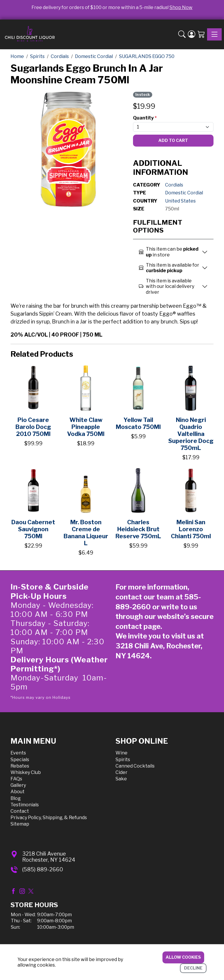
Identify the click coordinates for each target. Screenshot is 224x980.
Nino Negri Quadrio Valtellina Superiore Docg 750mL (191, 434)
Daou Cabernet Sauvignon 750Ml (33, 529)
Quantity (145, 118)
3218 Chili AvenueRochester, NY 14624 (49, 857)
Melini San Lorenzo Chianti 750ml (191, 529)
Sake (121, 779)
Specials (20, 760)
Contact (20, 811)
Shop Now (181, 7)
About (17, 792)
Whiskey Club (26, 772)
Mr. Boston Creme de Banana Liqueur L (86, 533)
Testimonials (25, 805)
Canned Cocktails (135, 766)
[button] (182, 34)
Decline (193, 968)
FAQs (16, 779)
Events (18, 753)
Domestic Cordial (184, 193)
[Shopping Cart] (201, 34)
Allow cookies (183, 957)
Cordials (174, 185)
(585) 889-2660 (43, 869)
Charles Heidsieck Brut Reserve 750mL (138, 529)
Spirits (123, 760)
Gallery (18, 785)
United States (180, 201)
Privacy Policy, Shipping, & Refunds (49, 818)
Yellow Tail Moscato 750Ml (138, 423)
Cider (121, 772)
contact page (138, 626)
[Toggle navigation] (214, 34)
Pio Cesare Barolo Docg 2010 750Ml (33, 427)
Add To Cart (173, 140)
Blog (16, 798)
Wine (121, 753)
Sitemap (20, 824)
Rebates (20, 766)
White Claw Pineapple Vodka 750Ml (86, 427)
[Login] (191, 34)
